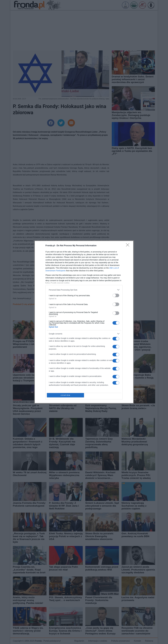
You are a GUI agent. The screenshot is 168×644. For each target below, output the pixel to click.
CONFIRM (65, 395)
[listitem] (84, 290)
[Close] (128, 246)
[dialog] (84, 322)
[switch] (116, 295)
